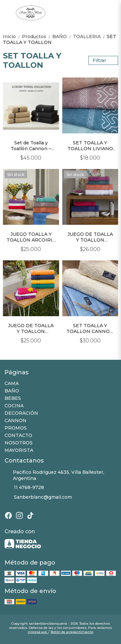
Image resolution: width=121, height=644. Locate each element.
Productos (37, 36)
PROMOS (16, 428)
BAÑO (63, 36)
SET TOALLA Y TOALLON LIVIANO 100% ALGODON (90, 146)
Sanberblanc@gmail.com (38, 497)
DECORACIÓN (21, 413)
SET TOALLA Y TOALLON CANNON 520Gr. (90, 328)
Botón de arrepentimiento (72, 632)
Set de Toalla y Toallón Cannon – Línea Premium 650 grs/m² (31, 146)
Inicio (12, 36)
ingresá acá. (38, 632)
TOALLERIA (90, 36)
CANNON (15, 421)
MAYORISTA (19, 450)
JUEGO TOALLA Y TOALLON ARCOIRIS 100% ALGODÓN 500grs (31, 237)
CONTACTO (18, 435)
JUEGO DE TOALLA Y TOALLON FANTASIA (31, 328)
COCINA (14, 406)
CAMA (12, 383)
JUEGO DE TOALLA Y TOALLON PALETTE (90, 237)
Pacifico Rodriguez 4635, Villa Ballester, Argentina (54, 475)
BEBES (13, 398)
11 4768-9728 (24, 487)
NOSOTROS (19, 443)
